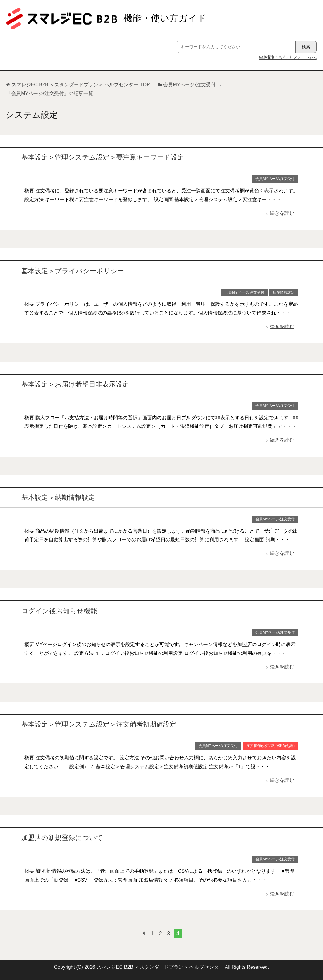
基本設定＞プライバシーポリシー (73, 271)
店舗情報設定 (284, 292)
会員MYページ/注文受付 (275, 179)
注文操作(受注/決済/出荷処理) (271, 746)
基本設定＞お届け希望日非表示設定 (75, 384)
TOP (81, 85)
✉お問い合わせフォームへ (288, 57)
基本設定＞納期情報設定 (58, 498)
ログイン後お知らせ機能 (59, 611)
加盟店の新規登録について (62, 838)
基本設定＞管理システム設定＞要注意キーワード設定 (103, 157)
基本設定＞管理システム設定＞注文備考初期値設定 (99, 724)
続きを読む (282, 213)
